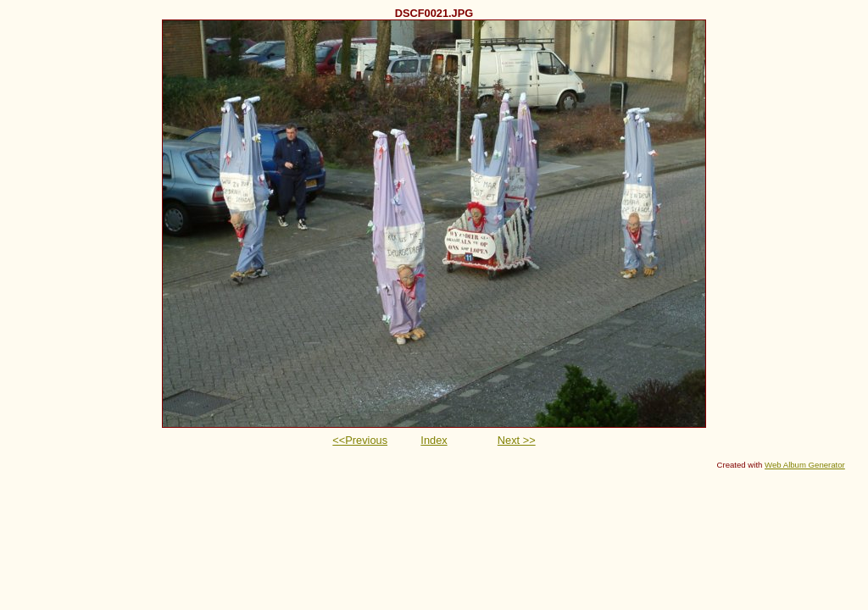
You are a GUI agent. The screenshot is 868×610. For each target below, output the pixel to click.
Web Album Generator (805, 465)
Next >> (517, 440)
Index (434, 440)
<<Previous (360, 440)
